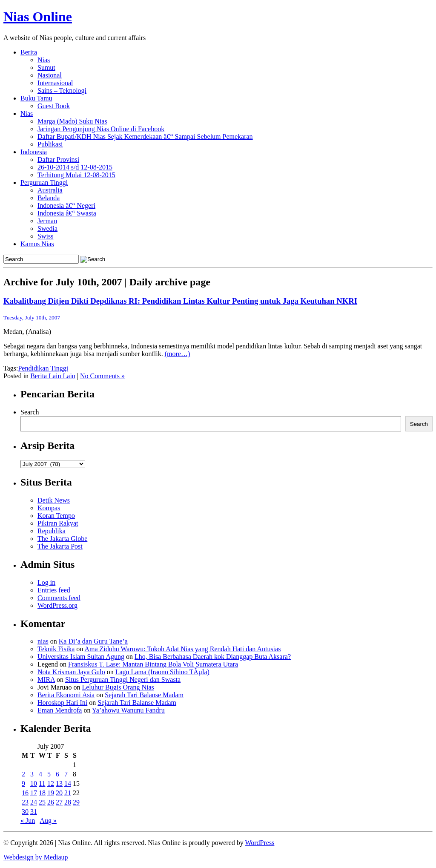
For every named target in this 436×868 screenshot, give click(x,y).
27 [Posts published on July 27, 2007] (59, 802)
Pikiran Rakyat (58, 523)
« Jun (28, 821)
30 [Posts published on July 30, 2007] (25, 812)
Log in (46, 582)
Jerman (47, 221)
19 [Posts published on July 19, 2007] (51, 793)
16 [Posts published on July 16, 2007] (25, 793)
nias (43, 641)
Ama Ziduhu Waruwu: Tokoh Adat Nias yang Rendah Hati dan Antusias (182, 649)
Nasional (50, 75)
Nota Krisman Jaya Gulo (71, 672)
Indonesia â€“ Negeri (66, 206)
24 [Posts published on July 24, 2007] (34, 802)
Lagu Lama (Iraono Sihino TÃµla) (162, 672)
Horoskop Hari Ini (62, 703)
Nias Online (38, 17)
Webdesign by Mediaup (36, 857)
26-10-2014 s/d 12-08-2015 (75, 167)
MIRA (46, 680)
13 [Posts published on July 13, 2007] (59, 783)
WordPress (260, 843)
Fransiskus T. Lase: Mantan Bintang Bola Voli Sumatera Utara (153, 664)
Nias (44, 60)
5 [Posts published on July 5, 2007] (49, 774)
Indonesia (34, 152)
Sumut (46, 68)
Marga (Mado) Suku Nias (72, 121)
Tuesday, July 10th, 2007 (32, 318)
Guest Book (54, 106)
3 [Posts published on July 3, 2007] (32, 774)
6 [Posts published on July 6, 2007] (57, 774)
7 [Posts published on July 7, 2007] (66, 774)
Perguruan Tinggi (44, 183)
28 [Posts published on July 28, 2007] (68, 802)
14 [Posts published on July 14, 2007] (68, 783)
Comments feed (59, 598)
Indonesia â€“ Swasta (67, 213)
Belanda (49, 198)
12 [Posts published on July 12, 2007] (51, 783)
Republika (52, 531)
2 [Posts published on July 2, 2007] (23, 774)
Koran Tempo (56, 516)
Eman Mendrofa (60, 710)
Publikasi (50, 144)
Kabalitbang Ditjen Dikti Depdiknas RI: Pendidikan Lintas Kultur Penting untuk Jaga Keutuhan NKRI (180, 301)
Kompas (49, 508)
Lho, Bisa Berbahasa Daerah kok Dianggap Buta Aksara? (213, 657)
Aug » (48, 821)
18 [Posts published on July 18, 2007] (42, 793)
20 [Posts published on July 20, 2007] (59, 793)
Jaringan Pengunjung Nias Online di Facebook (101, 129)
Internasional (55, 83)
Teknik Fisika (56, 649)
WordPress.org (57, 605)
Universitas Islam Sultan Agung (81, 657)
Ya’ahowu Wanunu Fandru (128, 710)
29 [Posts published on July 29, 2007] (76, 802)
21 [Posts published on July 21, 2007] (68, 793)
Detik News (54, 500)
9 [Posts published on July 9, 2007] (23, 783)
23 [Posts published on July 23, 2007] (25, 802)
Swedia (47, 228)
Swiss (45, 236)
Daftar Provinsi (58, 160)
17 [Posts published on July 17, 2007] (34, 793)
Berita (29, 52)
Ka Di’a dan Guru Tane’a (93, 641)
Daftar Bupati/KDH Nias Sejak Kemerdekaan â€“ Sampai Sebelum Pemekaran (145, 137)
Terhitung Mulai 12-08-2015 (76, 175)
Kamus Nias (37, 244)
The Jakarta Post (60, 546)
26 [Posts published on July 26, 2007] (51, 802)
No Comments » (102, 376)
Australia (50, 190)
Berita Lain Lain (53, 376)
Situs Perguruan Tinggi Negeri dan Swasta (123, 680)
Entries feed (54, 590)
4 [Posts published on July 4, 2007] (40, 774)
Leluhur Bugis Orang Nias (118, 687)
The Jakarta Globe (62, 539)
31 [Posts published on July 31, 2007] (34, 812)
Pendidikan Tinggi (43, 368)
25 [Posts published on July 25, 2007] (42, 802)
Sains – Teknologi (62, 91)
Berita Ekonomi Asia (66, 695)
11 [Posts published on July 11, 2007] (42, 783)
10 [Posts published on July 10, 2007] (34, 783)
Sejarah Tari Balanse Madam (144, 695)
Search (30, 412)
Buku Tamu (36, 98)
